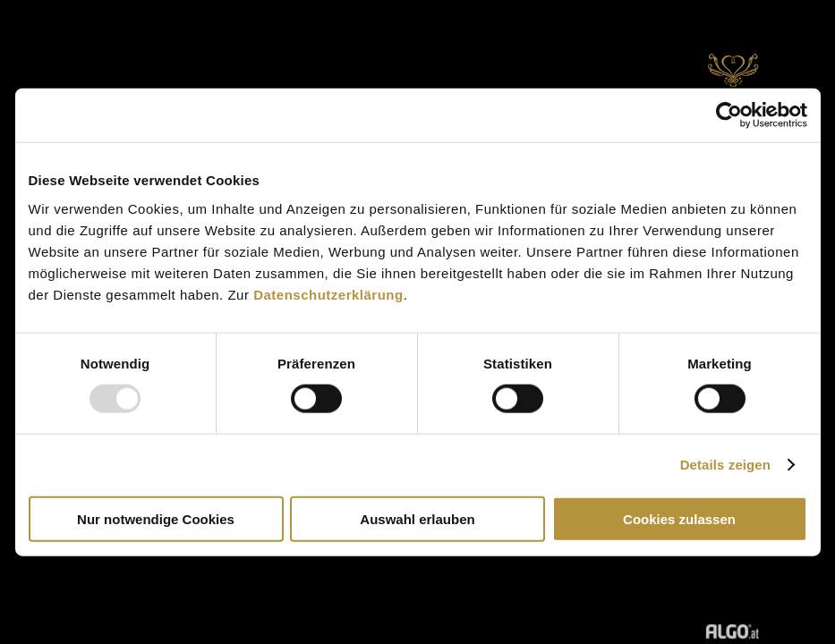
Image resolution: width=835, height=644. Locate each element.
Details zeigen (725, 465)
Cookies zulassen (679, 518)
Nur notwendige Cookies (156, 518)
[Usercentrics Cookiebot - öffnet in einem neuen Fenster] (729, 115)
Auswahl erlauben (417, 518)
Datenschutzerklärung (328, 294)
